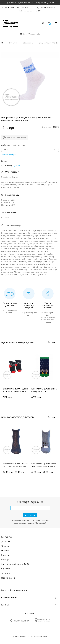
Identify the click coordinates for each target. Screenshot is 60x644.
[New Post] (20, 621)
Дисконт (6, 573)
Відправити (30, 515)
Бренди (5, 560)
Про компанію (8, 578)
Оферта (6, 569)
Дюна (17, 166)
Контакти (7, 537)
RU (39, 11)
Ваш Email (30, 504)
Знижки (5, 555)
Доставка (6, 542)
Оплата (5, 546)
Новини (5, 551)
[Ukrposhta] (42, 620)
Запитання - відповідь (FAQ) (15, 564)
